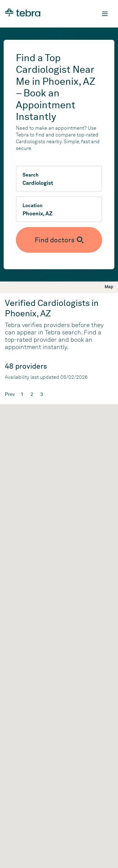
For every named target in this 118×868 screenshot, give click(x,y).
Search (30, 175)
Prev (10, 394)
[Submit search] (59, 240)
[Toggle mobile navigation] (105, 14)
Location (32, 206)
